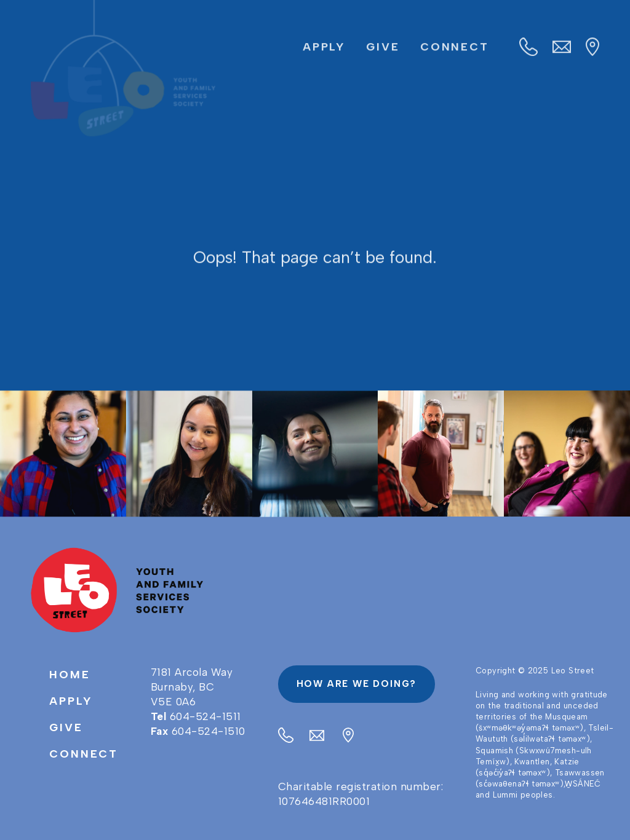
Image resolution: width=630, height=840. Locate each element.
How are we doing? (357, 684)
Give (383, 47)
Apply (324, 47)
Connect (455, 47)
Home (70, 675)
